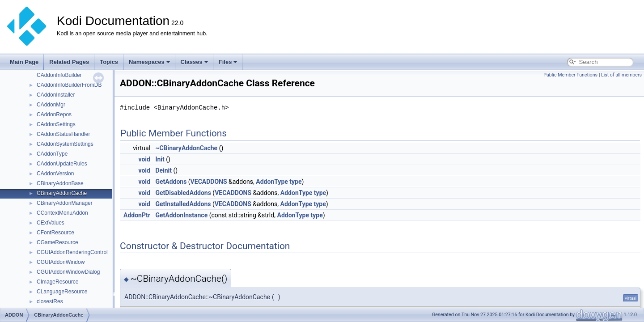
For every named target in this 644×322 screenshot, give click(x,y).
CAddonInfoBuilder (59, 75)
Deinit (163, 170)
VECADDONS (209, 182)
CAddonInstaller (56, 95)
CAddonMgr (51, 105)
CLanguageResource (62, 292)
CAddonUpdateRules (62, 164)
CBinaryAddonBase (60, 183)
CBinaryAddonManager (65, 203)
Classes (194, 62)
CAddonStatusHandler (63, 134)
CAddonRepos (54, 114)
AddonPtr (137, 215)
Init (160, 159)
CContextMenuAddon (62, 213)
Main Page (24, 62)
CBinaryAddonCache (62, 193)
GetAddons (171, 182)
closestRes (50, 301)
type (295, 182)
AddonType (272, 182)
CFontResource (55, 233)
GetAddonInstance (181, 215)
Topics (109, 62)
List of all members (621, 75)
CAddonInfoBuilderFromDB (69, 85)
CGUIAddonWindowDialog (68, 272)
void (144, 159)
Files (228, 62)
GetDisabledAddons (183, 193)
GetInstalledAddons (183, 204)
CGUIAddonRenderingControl (72, 252)
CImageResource (57, 282)
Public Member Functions (570, 75)
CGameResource (57, 242)
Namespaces (149, 62)
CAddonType (52, 154)
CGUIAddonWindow (61, 262)
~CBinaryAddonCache (186, 148)
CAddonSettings (56, 124)
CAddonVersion (55, 174)
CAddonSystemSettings (65, 144)
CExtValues (51, 223)
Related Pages (69, 62)
